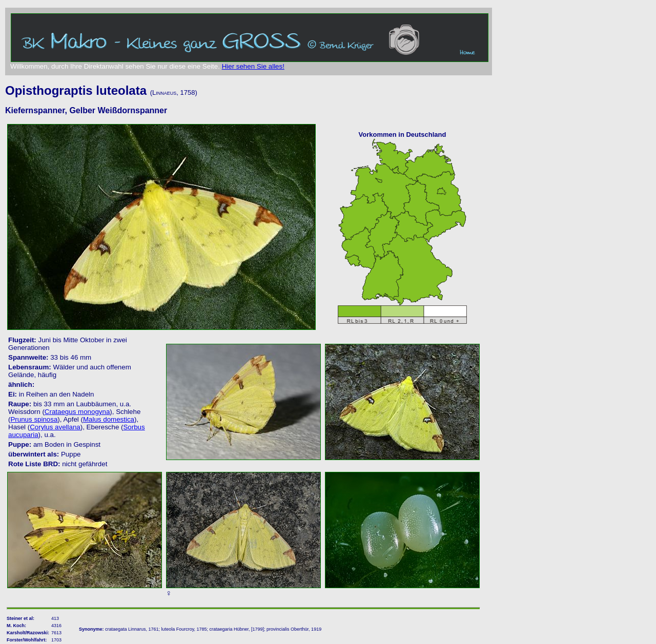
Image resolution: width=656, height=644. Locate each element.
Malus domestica (109, 419)
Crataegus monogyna (77, 412)
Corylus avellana (55, 427)
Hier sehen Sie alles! (253, 66)
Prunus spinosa (34, 419)
